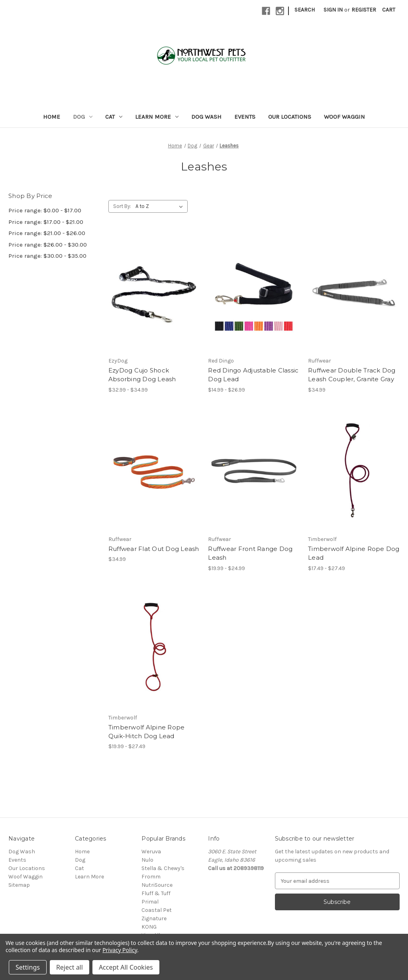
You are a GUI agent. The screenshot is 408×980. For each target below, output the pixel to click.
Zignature (154, 918)
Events (245, 117)
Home (52, 117)
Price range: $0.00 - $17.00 (45, 210)
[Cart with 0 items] (389, 10)
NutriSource (157, 885)
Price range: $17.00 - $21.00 (46, 222)
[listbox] (161, 206)
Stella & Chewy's (163, 868)
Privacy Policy (120, 950)
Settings (28, 967)
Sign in (333, 10)
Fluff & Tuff (156, 893)
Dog (83, 117)
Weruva (151, 852)
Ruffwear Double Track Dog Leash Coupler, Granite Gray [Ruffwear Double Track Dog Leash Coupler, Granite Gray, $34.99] (352, 375)
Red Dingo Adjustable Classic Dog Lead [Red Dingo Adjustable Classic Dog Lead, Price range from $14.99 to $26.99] (253, 375)
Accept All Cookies (126, 967)
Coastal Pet (157, 910)
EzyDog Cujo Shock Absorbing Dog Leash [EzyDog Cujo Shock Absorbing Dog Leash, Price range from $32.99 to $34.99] (142, 375)
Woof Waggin (344, 117)
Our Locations (290, 117)
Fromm (151, 877)
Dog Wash (206, 117)
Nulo (147, 860)
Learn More (157, 117)
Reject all (70, 967)
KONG (149, 927)
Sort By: (122, 206)
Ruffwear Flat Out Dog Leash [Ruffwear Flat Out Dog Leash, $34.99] (154, 549)
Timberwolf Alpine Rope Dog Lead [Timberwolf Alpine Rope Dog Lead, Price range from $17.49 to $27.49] (354, 553)
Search (305, 10)
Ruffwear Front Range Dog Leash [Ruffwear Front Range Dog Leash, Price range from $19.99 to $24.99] (250, 553)
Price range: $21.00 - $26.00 (47, 233)
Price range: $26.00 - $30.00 (48, 245)
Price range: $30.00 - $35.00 (47, 256)
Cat (114, 117)
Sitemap (19, 885)
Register (364, 10)
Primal (150, 902)
